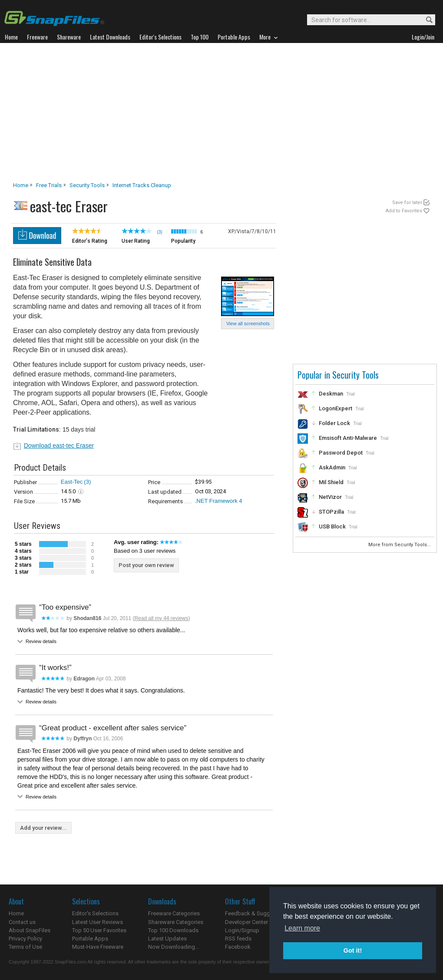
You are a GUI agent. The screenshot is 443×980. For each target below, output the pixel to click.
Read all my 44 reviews (161, 618)
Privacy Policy (25, 939)
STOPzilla (331, 512)
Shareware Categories (176, 922)
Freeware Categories (174, 913)
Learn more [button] (302, 928)
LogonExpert (336, 408)
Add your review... (43, 828)
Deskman (331, 394)
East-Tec (72, 482)
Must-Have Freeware (98, 947)
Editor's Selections (95, 913)
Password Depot (341, 453)
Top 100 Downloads (173, 930)
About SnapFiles (30, 930)
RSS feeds (238, 939)
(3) (87, 482)
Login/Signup (242, 930)
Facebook (238, 947)
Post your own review (146, 565)
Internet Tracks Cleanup (142, 185)
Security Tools (87, 185)
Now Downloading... (174, 947)
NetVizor (330, 497)
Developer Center (246, 922)
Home (21, 185)
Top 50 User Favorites (99, 930)
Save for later (407, 203)
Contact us (22, 922)
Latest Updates (167, 939)
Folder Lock (334, 423)
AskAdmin (332, 467)
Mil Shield (331, 482)
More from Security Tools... (400, 545)
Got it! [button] (353, 950)
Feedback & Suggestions (257, 913)
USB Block (332, 526)
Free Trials (49, 185)
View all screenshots (248, 323)
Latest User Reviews (98, 922)
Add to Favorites (404, 211)
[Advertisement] (222, 115)
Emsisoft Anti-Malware (348, 438)
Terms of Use (25, 947)
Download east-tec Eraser (59, 445)
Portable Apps (90, 939)
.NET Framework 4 (219, 501)
